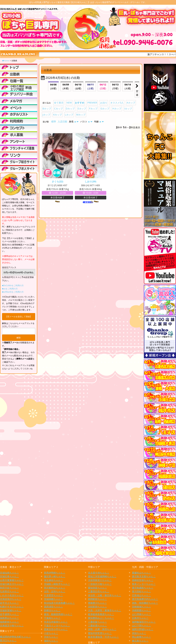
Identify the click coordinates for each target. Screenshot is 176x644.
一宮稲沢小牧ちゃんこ (100, 584)
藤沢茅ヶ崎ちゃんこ (55, 576)
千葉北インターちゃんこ (57, 626)
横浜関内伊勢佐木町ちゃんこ (15, 637)
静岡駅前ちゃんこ (97, 599)
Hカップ (117, 108)
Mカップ (81, 115)
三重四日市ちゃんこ (99, 591)
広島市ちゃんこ (140, 618)
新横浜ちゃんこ (52, 610)
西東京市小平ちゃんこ (56, 629)
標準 (54, 121)
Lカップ (69, 115)
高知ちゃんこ (139, 633)
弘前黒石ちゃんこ (9, 591)
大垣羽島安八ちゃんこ (100, 580)
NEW (69, 103)
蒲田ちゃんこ (51, 641)
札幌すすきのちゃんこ (12, 607)
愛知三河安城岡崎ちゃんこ (102, 576)
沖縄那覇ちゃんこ (141, 610)
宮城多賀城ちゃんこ (11, 610)
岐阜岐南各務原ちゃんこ (101, 614)
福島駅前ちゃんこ (9, 622)
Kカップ (58, 115)
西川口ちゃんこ (8, 640)
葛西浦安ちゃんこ (53, 607)
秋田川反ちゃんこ (9, 588)
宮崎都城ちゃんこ (141, 607)
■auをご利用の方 (10, 289)
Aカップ (131, 103)
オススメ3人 (117, 103)
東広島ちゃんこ (140, 641)
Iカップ (128, 108)
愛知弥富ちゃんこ (97, 588)
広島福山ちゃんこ (141, 595)
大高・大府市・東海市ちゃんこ (105, 610)
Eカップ (82, 108)
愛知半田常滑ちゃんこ (100, 633)
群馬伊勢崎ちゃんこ (55, 573)
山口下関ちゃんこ (141, 626)
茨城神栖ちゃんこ (53, 599)
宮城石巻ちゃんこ (9, 576)
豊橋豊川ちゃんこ (97, 603)
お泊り (104, 103)
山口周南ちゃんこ (141, 614)
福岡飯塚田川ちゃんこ (144, 622)
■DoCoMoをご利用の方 (13, 285)
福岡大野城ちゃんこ (143, 629)
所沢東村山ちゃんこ (55, 588)
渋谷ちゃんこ (51, 637)
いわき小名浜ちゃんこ (12, 595)
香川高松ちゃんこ (141, 591)
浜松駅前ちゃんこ (97, 607)
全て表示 (59, 103)
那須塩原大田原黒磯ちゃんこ (59, 603)
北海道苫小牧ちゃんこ (12, 626)
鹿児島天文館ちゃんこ (144, 576)
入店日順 (62, 121)
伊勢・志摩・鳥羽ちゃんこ (102, 629)
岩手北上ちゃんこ (9, 603)
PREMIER (92, 103)
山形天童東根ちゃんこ (12, 580)
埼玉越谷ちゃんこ (53, 580)
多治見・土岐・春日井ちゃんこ (105, 595)
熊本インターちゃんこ (144, 584)
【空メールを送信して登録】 (19, 317)
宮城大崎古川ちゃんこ (12, 584)
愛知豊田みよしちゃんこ (101, 618)
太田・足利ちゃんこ (55, 591)
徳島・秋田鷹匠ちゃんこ (145, 603)
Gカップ (105, 108)
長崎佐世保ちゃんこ (143, 580)
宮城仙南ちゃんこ (9, 573)
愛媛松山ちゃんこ (141, 573)
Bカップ (47, 108)
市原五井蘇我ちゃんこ (56, 622)
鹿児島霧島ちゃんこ (143, 588)
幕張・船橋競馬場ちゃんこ (58, 614)
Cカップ (58, 108)
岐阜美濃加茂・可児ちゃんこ (103, 637)
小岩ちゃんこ (51, 633)
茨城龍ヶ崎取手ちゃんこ (57, 584)
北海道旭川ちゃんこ (11, 599)
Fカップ (93, 108)
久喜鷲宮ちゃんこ (53, 595)
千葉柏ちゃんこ (52, 618)
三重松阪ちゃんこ (97, 622)
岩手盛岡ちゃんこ (9, 614)
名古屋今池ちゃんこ (99, 573)
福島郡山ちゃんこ (9, 618)
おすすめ (80, 103)
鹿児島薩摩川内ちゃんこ (145, 599)
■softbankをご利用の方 (13, 292)
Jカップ (46, 115)
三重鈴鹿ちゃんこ (97, 626)
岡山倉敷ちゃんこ (141, 637)
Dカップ (70, 108)
